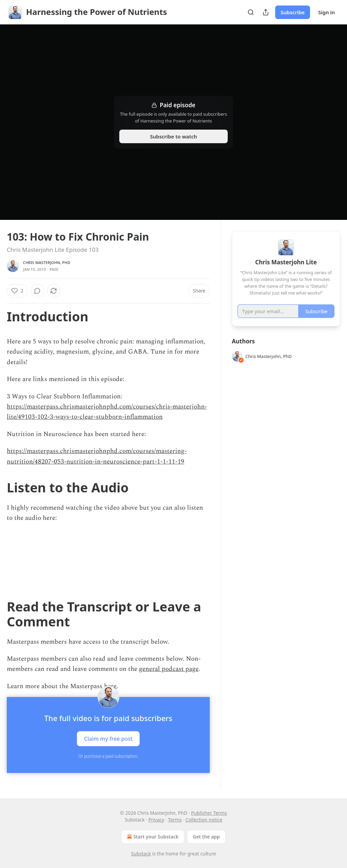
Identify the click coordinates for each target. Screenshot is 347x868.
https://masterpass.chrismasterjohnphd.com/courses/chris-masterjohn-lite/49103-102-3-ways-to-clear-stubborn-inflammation (107, 412)
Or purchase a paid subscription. (108, 756)
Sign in (326, 12)
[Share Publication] (266, 12)
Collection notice (204, 820)
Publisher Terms (209, 813)
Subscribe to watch (174, 136)
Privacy (156, 820)
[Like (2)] (17, 291)
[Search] (251, 12)
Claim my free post (108, 739)
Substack (141, 854)
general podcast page (169, 669)
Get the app (206, 837)
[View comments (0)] (37, 291)
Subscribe (293, 12)
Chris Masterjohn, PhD (47, 262)
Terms (175, 820)
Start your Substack (152, 837)
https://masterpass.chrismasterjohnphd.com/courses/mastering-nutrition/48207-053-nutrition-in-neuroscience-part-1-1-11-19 (97, 456)
